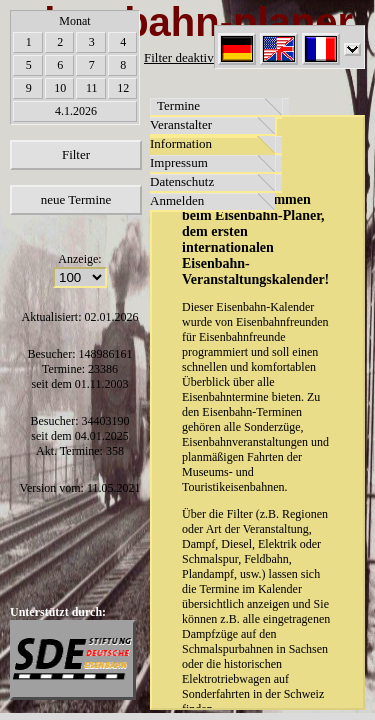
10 (60, 88)
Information (181, 143)
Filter (76, 154)
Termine (178, 105)
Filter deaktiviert (187, 57)
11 (92, 88)
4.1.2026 (76, 111)
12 (123, 88)
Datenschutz (182, 181)
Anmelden (177, 200)
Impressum (179, 162)
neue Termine (76, 199)
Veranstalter (181, 124)
